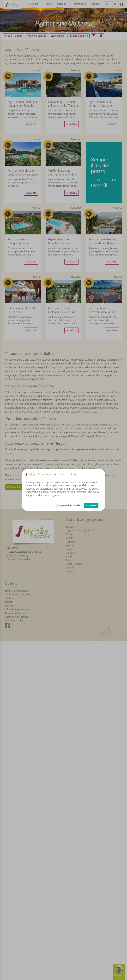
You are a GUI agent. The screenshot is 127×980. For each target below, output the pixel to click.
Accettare (91, 505)
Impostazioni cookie (69, 505)
